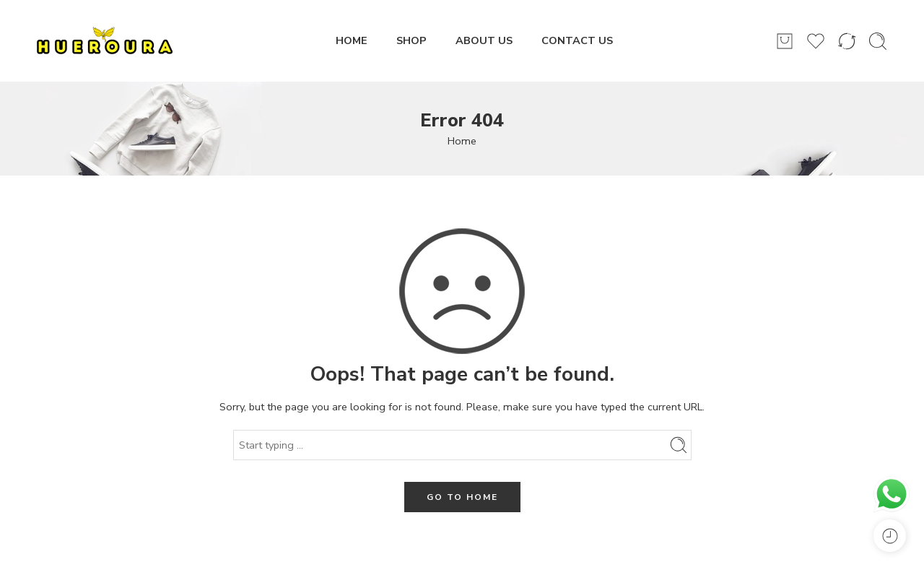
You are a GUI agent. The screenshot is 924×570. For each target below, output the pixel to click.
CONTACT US (577, 40)
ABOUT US (484, 40)
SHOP (411, 40)
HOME (352, 40)
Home (462, 141)
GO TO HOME (462, 497)
